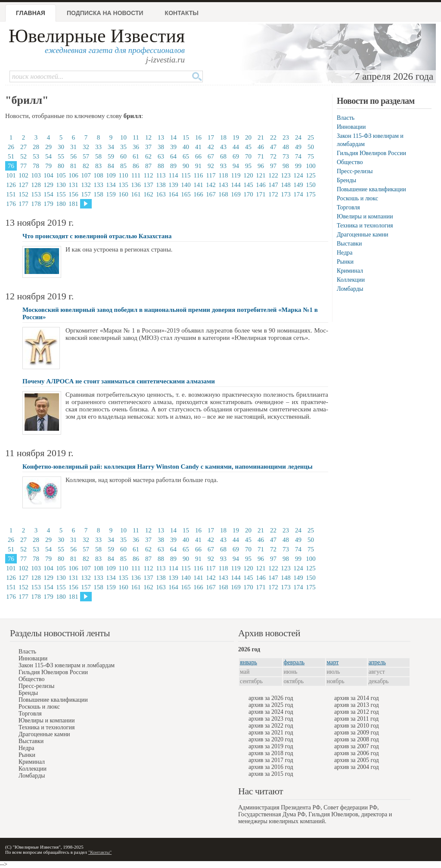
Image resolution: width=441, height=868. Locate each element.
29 (48, 147)
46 (261, 147)
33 (98, 147)
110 (124, 175)
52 (23, 156)
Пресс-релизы (355, 171)
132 (86, 185)
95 (248, 166)
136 (136, 185)
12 (148, 137)
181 (73, 204)
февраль (294, 662)
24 (298, 137)
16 (198, 137)
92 (211, 166)
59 (111, 156)
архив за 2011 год (356, 719)
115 (186, 175)
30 (61, 147)
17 (211, 137)
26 (11, 147)
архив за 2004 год (357, 767)
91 (198, 166)
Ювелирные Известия (97, 36)
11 (136, 137)
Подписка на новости (105, 13)
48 (286, 147)
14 (173, 137)
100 (311, 166)
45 (248, 147)
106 (73, 175)
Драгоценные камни (363, 235)
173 (286, 194)
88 (161, 166)
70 (248, 156)
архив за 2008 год (357, 739)
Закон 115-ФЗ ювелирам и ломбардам (67, 665)
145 (248, 185)
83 (98, 166)
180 (61, 204)
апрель (377, 662)
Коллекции (351, 280)
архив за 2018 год (271, 753)
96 (261, 166)
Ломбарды (350, 289)
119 (236, 175)
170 (248, 194)
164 (173, 194)
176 (11, 204)
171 (261, 194)
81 (73, 166)
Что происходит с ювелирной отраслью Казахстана (97, 236)
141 (198, 185)
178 (36, 204)
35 (123, 147)
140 (186, 185)
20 (248, 137)
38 (161, 147)
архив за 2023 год (271, 719)
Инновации (351, 127)
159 (111, 194)
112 (149, 175)
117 (211, 175)
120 (248, 175)
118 (224, 175)
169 (236, 194)
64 (173, 156)
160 (123, 194)
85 (123, 166)
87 (148, 166)
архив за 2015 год (271, 774)
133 (98, 185)
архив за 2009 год (357, 733)
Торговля (348, 207)
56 (73, 156)
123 (286, 175)
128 (36, 185)
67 (211, 156)
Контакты (182, 13)
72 (273, 156)
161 (136, 194)
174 (298, 194)
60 (123, 156)
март (333, 662)
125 (311, 175)
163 (161, 194)
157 (86, 194)
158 (98, 194)
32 (86, 147)
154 (48, 194)
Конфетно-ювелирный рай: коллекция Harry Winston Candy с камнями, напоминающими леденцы (168, 467)
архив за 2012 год (357, 712)
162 (148, 194)
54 (48, 156)
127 (23, 185)
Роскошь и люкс (357, 198)
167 (211, 194)
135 (123, 185)
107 (86, 175)
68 (223, 156)
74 (298, 156)
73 (286, 156)
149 (298, 185)
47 (273, 147)
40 (186, 147)
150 (311, 185)
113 (161, 175)
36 (136, 147)
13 (161, 137)
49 (298, 147)
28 (36, 147)
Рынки (345, 262)
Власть (346, 118)
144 (236, 185)
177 (23, 204)
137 (148, 185)
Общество (350, 162)
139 (173, 185)
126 (11, 185)
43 (223, 147)
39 (173, 147)
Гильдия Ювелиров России (371, 153)
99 (298, 166)
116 (199, 175)
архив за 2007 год (357, 746)
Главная (31, 13)
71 (261, 156)
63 (161, 156)
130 (61, 185)
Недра (345, 253)
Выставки (349, 244)
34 (111, 147)
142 (211, 185)
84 (111, 166)
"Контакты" (100, 852)
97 (273, 166)
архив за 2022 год (271, 726)
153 (36, 194)
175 (311, 194)
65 (186, 156)
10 (123, 137)
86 (136, 166)
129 (48, 185)
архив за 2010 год (357, 726)
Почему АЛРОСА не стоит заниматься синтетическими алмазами (119, 381)
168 (223, 194)
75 (311, 156)
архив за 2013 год (357, 705)
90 (186, 166)
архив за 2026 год (271, 698)
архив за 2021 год (271, 733)
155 (61, 194)
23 (286, 137)
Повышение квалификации (371, 189)
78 (36, 166)
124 (298, 175)
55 (61, 156)
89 (173, 166)
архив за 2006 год (357, 753)
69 (236, 156)
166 (198, 194)
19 (236, 137)
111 (136, 175)
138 (161, 185)
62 (148, 156)
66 (198, 156)
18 (223, 137)
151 (11, 194)
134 (111, 185)
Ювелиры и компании (365, 216)
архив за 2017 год (271, 760)
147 (273, 185)
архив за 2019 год (271, 746)
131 (73, 185)
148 (286, 185)
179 (48, 204)
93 (223, 166)
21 (261, 137)
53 (36, 156)
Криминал (350, 271)
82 (86, 166)
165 (186, 194)
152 (23, 194)
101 (11, 175)
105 (61, 175)
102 (23, 175)
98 (286, 166)
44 (236, 147)
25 (311, 137)
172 (273, 194)
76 (11, 166)
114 (174, 175)
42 (211, 147)
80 (61, 166)
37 (148, 147)
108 (98, 175)
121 (261, 175)
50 (311, 147)
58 (98, 156)
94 (236, 166)
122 (273, 175)
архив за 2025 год (271, 705)
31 (73, 147)
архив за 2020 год (271, 739)
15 (186, 137)
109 (111, 175)
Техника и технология (365, 226)
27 (23, 147)
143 (223, 185)
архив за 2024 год (271, 712)
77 (23, 166)
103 (36, 175)
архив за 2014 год (357, 698)
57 (86, 156)
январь (248, 662)
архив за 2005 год (357, 760)
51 (11, 156)
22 (273, 137)
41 (198, 147)
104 (48, 175)
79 (48, 166)
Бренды (346, 180)
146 (261, 185)
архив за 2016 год (271, 767)
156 (73, 194)
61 (136, 156)
